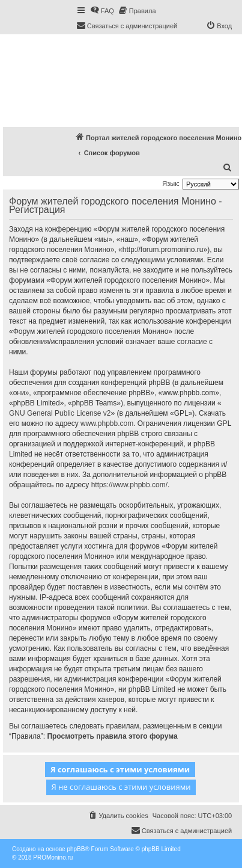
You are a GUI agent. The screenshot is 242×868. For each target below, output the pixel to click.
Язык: (171, 183)
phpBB (76, 849)
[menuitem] (102, 11)
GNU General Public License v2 (60, 413)
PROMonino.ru (53, 857)
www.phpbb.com (107, 423)
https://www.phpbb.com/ (129, 485)
